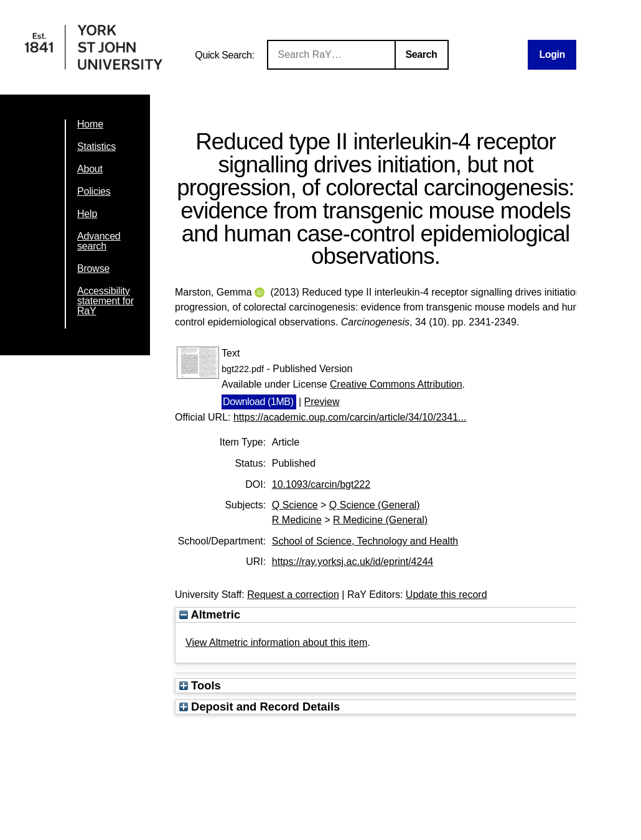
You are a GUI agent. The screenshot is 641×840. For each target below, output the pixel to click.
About (90, 169)
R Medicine (297, 520)
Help (87, 214)
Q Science (295, 505)
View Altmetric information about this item (276, 642)
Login (552, 54)
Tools (200, 685)
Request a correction (293, 595)
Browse (93, 268)
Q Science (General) (375, 505)
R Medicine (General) (380, 520)
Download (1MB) (258, 402)
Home (90, 124)
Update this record (447, 595)
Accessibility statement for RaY (105, 301)
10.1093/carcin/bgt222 (321, 484)
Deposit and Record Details (260, 707)
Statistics (96, 147)
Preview (322, 402)
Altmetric (210, 614)
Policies (94, 191)
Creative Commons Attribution (396, 384)
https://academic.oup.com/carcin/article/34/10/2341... (350, 417)
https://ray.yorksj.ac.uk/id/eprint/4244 (353, 562)
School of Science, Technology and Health (365, 541)
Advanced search (99, 241)
